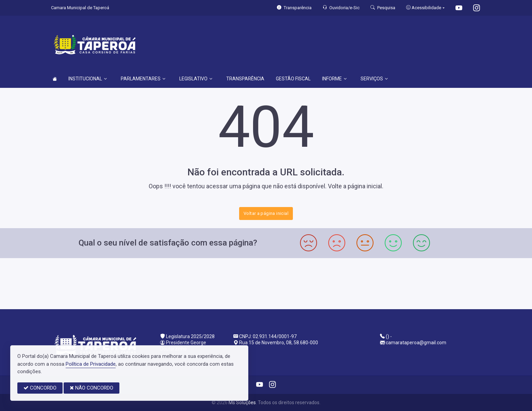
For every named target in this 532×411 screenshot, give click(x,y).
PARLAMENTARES (143, 79)
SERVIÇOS (374, 79)
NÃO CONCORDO (92, 388)
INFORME (334, 79)
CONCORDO (40, 388)
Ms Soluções (242, 402)
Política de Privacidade (91, 364)
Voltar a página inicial (266, 213)
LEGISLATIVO (196, 79)
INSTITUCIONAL (88, 79)
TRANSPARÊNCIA (245, 79)
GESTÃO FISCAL (293, 79)
